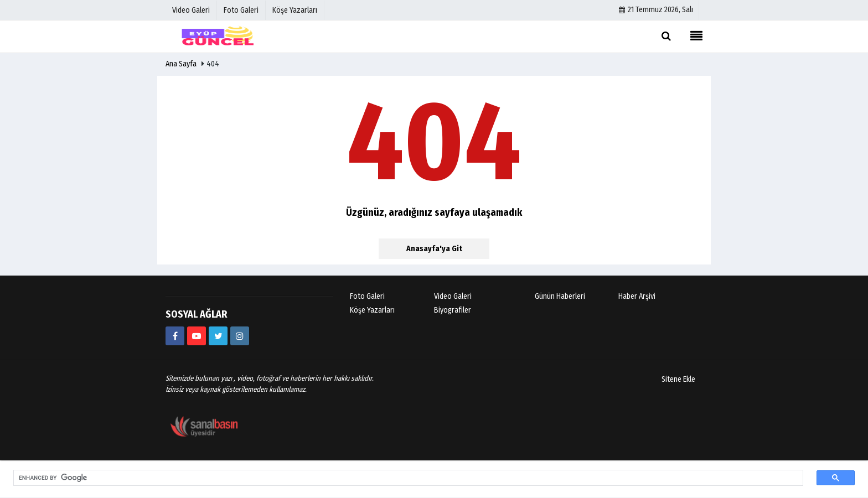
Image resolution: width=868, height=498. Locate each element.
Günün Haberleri (560, 296)
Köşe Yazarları (372, 310)
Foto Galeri (367, 296)
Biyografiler (453, 310)
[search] (402, 478)
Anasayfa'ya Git (434, 249)
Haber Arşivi (637, 296)
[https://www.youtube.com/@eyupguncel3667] (197, 336)
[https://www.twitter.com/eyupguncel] (218, 336)
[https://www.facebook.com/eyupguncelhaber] (175, 336)
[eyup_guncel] (240, 336)
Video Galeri (453, 296)
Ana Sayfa (181, 64)
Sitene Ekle (678, 379)
